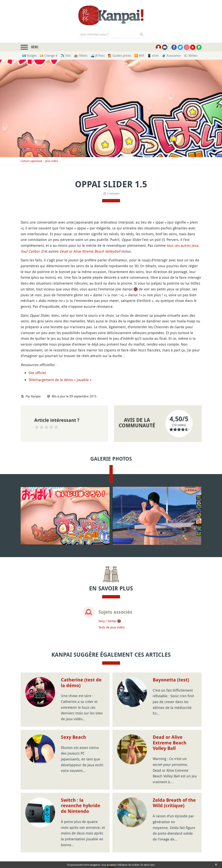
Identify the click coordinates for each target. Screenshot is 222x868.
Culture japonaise (31, 161)
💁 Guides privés (119, 56)
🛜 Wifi (139, 56)
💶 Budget (29, 56)
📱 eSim (153, 56)
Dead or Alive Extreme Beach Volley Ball (170, 743)
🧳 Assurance (171, 56)
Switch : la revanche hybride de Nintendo (81, 806)
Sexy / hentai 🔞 (110, 621)
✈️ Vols (66, 56)
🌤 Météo (191, 56)
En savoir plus (148, 865)
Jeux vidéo (52, 161)
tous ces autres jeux (183, 245)
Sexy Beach (73, 737)
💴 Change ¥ (49, 56)
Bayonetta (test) (171, 680)
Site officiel (37, 373)
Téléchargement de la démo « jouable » (60, 380)
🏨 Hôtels (81, 56)
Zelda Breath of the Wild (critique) (174, 803)
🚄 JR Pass (98, 56)
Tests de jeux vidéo (111, 627)
